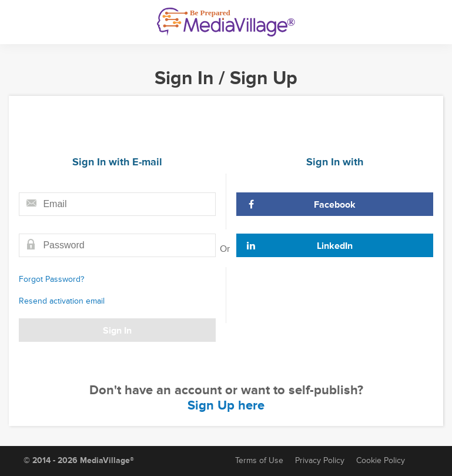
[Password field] (117, 245)
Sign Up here (226, 406)
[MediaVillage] (226, 22)
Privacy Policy (320, 460)
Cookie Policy (381, 460)
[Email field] (117, 204)
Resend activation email (62, 301)
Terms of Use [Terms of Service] (259, 460)
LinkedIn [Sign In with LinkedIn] (299, 246)
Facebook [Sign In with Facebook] (301, 205)
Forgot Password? (51, 279)
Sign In (117, 331)
